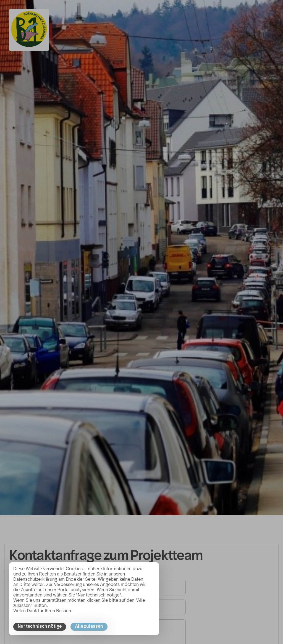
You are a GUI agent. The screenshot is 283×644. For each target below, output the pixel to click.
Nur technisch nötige (40, 627)
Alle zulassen (89, 627)
